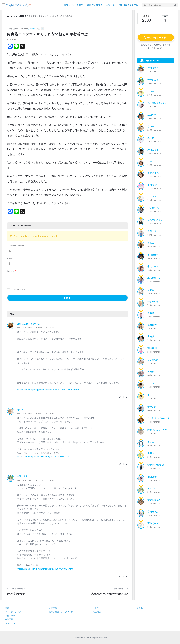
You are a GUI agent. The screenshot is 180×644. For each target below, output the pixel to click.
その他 (140, 608)
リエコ (151, 383)
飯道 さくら (153, 173)
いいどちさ (153, 360)
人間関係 (32, 29)
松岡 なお (152, 185)
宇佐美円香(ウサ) (156, 465)
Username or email (16, 246)
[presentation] (30, 279)
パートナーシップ (13, 612)
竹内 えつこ (153, 68)
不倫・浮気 (10, 616)
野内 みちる (153, 150)
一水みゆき (153, 301)
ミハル (151, 91)
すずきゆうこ (154, 500)
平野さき (152, 407)
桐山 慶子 (152, 477)
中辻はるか (153, 266)
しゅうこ (152, 161)
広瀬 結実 (152, 325)
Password (12, 259)
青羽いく (152, 453)
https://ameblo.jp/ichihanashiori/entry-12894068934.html (45, 569)
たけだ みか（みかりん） (29, 324)
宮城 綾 (151, 337)
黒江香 (151, 138)
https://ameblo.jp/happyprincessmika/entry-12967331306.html (48, 390)
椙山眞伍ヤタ (154, 278)
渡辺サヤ (152, 115)
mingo (151, 372)
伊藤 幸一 (152, 313)
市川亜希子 (153, 255)
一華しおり (23, 476)
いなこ (151, 290)
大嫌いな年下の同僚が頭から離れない (110, 594)
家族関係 (97, 612)
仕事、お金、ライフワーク (61, 612)
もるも (151, 243)
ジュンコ (152, 196)
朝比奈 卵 (152, 348)
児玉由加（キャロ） (157, 103)
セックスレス (11, 623)
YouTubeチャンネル (128, 5)
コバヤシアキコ (155, 220)
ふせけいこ (153, 488)
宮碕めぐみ (153, 512)
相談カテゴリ (95, 5)
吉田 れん (152, 231)
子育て (96, 608)
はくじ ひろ (153, 208)
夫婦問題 (9, 619)
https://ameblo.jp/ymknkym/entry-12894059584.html (43, 456)
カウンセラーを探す (74, 5)
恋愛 (7, 608)
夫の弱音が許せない (17, 594)
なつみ (20, 410)
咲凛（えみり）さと (157, 430)
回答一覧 (110, 5)
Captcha (12, 271)
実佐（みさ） (154, 523)
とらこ (151, 442)
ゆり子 (151, 395)
